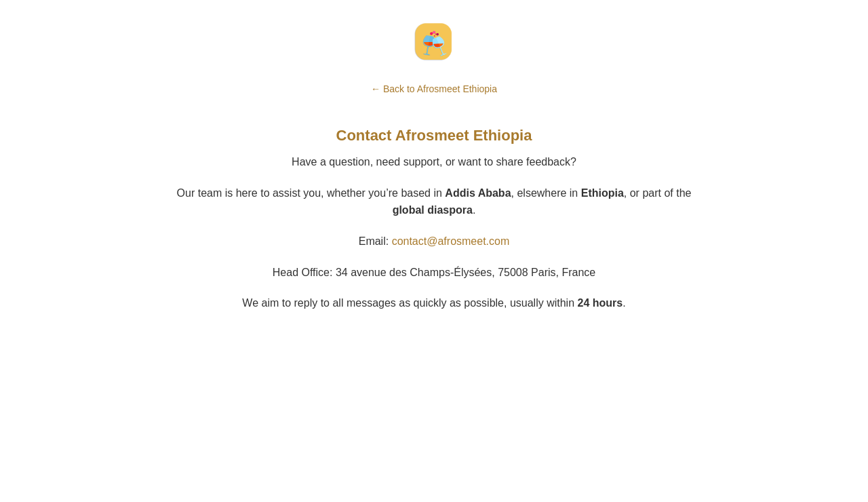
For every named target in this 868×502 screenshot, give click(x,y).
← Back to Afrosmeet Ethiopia (434, 89)
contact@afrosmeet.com (451, 241)
